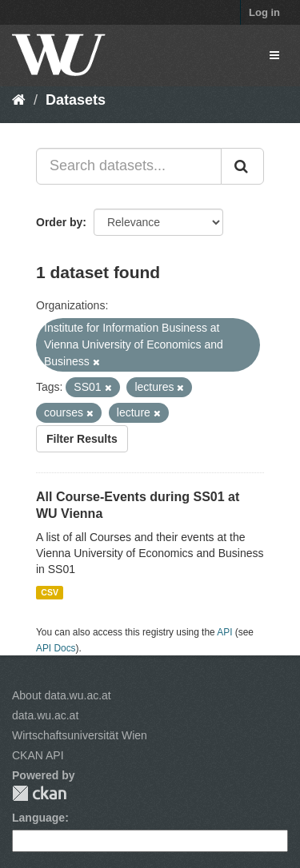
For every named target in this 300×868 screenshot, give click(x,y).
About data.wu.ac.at (62, 695)
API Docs (56, 648)
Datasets (76, 100)
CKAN (39, 793)
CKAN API (38, 755)
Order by (59, 222)
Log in (264, 12)
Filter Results (82, 439)
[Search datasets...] (129, 166)
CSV (50, 592)
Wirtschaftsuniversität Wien (80, 735)
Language (38, 818)
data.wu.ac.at (45, 715)
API (224, 632)
